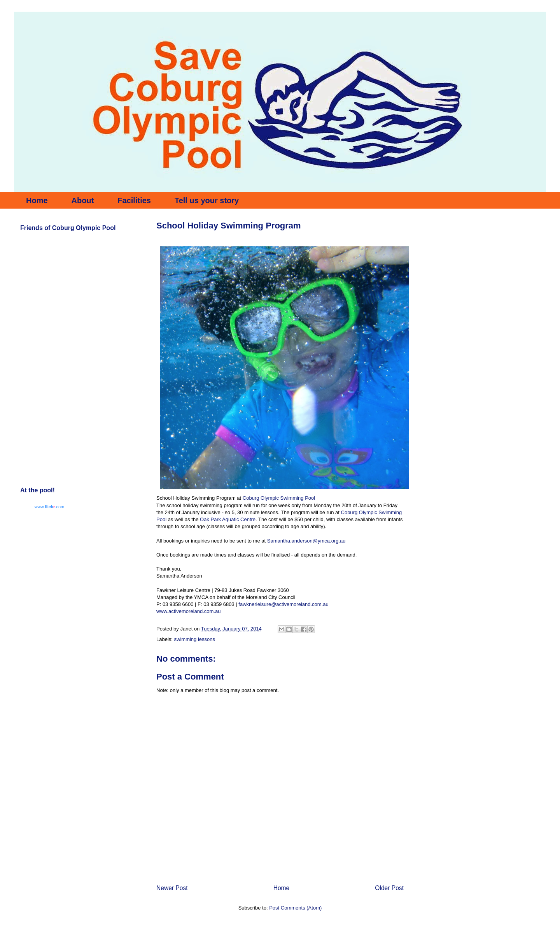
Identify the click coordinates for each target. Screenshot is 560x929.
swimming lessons (195, 639)
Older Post (389, 888)
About (83, 200)
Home (37, 200)
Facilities (134, 200)
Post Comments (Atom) (295, 908)
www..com (49, 507)
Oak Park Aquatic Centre (228, 519)
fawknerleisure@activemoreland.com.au (283, 604)
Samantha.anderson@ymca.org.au (306, 541)
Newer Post (172, 888)
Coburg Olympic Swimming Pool (279, 498)
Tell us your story (207, 200)
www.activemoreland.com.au (188, 611)
